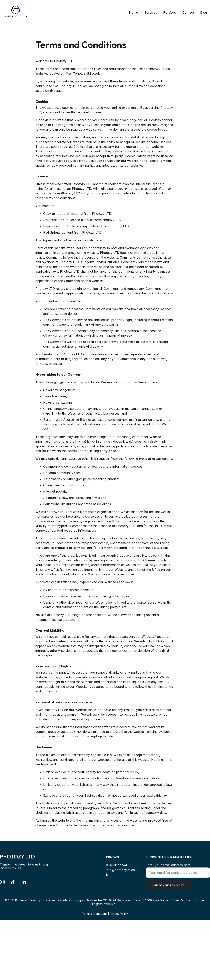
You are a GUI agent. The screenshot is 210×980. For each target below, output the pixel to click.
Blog (204, 12)
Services (151, 12)
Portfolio (170, 12)
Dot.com (49, 489)
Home (134, 12)
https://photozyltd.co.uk (82, 90)
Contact (188, 12)
